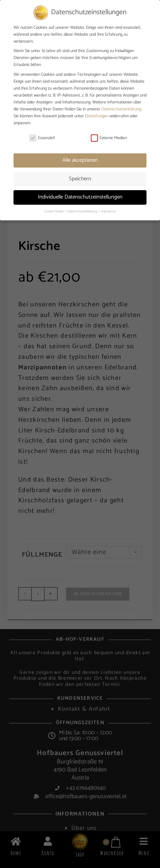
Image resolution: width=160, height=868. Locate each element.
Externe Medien (109, 138)
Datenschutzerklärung (121, 109)
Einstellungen (97, 116)
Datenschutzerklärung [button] (83, 211)
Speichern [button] (80, 179)
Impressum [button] (108, 211)
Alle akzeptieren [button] (80, 160)
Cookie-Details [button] (54, 211)
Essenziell (42, 138)
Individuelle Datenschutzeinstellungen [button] (80, 197)
